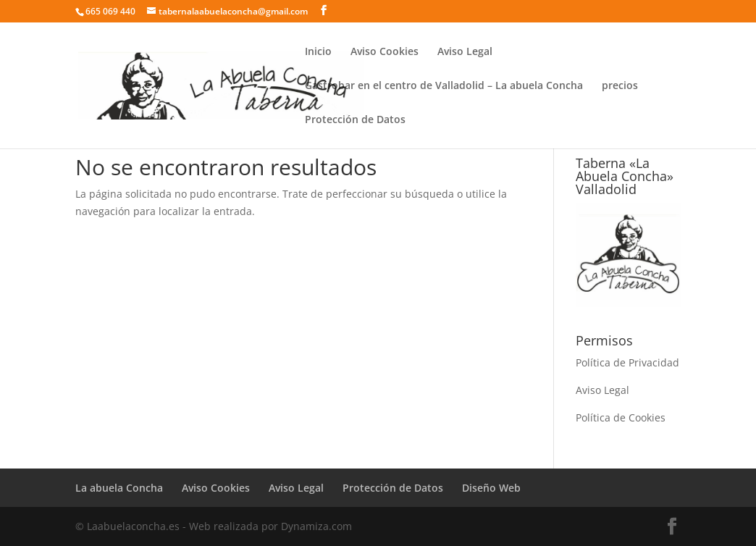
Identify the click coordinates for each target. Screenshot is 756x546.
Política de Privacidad (627, 362)
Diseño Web (491, 488)
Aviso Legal (465, 52)
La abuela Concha (119, 488)
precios (620, 86)
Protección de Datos (355, 120)
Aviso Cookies (385, 52)
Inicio (318, 52)
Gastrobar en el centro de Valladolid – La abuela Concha (444, 86)
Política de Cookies (621, 417)
